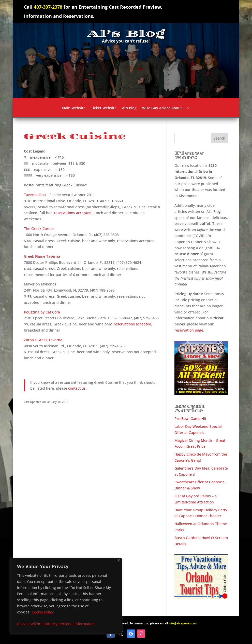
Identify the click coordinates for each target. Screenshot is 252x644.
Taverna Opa (35, 195)
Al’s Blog (129, 108)
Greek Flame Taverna (42, 256)
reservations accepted (73, 213)
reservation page (189, 330)
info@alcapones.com (183, 623)
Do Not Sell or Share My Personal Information (56, 624)
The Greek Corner (39, 229)
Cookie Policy (43, 612)
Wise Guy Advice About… (164, 108)
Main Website (74, 108)
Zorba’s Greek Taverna (43, 340)
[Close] (119, 560)
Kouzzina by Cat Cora (42, 312)
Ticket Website (104, 108)
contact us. (77, 388)
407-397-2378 (48, 7)
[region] (66, 596)
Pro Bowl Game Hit (190, 419)
